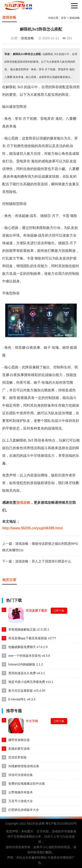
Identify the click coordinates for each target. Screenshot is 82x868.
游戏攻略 (75, 18)
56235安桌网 (36, 823)
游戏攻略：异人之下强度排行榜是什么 (43, 561)
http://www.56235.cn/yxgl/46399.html (32, 528)
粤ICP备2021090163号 (61, 823)
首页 (64, 18)
